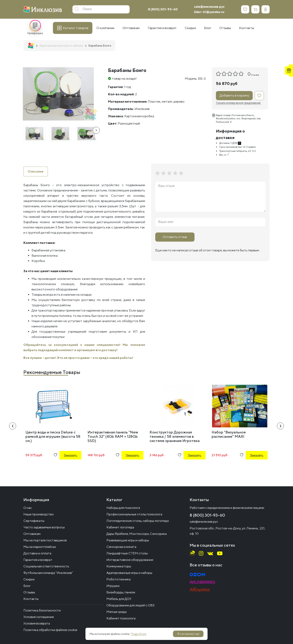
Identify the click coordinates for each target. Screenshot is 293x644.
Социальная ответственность (46, 566)
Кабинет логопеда (120, 527)
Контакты (31, 599)
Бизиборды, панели (121, 592)
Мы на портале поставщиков (45, 540)
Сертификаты (34, 521)
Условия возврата (37, 623)
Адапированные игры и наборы (129, 573)
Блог (27, 586)
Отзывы (29, 592)
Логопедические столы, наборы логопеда (138, 521)
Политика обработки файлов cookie (50, 630)
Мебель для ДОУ (119, 599)
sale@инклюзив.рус (209, 7)
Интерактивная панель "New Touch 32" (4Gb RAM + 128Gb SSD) (113, 436)
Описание (36, 171)
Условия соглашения (39, 617)
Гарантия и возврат (38, 560)
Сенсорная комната (121, 547)
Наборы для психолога (123, 508)
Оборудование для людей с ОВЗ (130, 605)
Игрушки (113, 586)
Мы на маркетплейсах (40, 547)
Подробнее (138, 634)
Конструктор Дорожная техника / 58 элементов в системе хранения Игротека (175, 436)
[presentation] (96, 130)
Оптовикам (32, 534)
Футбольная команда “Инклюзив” (48, 573)
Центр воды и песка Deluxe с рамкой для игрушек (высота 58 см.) (53, 436)
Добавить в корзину (234, 95)
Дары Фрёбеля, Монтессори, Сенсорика (137, 534)
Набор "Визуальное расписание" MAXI (229, 434)
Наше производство (39, 514)
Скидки (29, 579)
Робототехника (119, 579)
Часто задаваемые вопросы (44, 527)
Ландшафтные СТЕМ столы (127, 553)
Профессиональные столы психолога (134, 514)
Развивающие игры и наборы (128, 540)
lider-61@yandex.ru (209, 12)
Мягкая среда (116, 612)
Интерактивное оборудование (130, 560)
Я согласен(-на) (188, 634)
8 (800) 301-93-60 (163, 9)
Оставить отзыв (175, 237)
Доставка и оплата (37, 553)
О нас (28, 508)
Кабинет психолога (121, 618)
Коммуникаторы (119, 566)
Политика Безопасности (42, 610)
